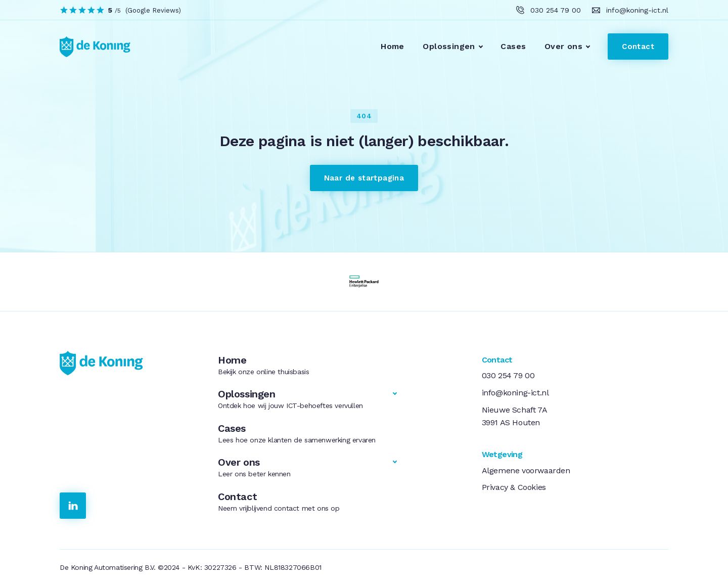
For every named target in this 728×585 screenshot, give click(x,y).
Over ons (563, 46)
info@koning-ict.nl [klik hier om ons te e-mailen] (637, 10)
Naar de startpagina (364, 178)
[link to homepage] (89, 47)
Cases (513, 46)
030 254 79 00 (508, 375)
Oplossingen (449, 46)
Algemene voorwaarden (526, 470)
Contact (638, 47)
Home (393, 46)
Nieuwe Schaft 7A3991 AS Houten (515, 416)
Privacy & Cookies (514, 487)
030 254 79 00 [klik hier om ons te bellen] (556, 10)
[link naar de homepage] (127, 363)
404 (364, 116)
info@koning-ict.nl (515, 393)
